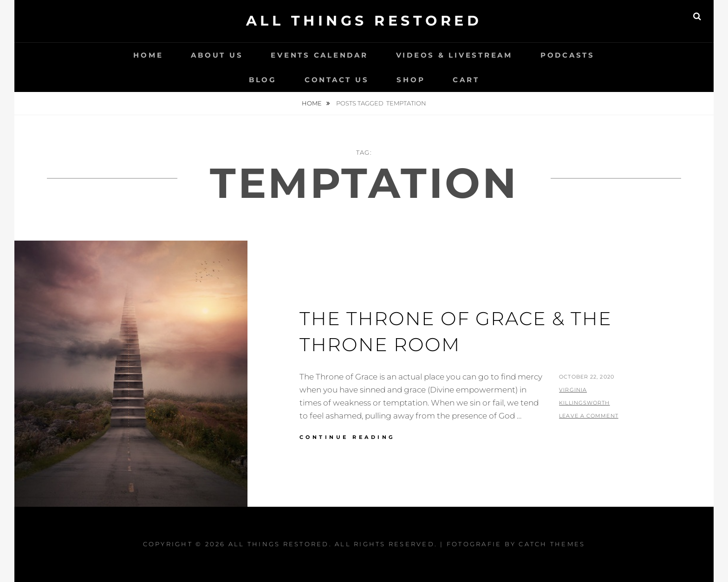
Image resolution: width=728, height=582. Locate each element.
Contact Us (337, 80)
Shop (411, 80)
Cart (466, 80)
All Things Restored (364, 21)
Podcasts (568, 55)
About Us (217, 55)
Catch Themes (552, 544)
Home (148, 55)
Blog (263, 80)
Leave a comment (589, 416)
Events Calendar (319, 55)
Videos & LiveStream (454, 55)
